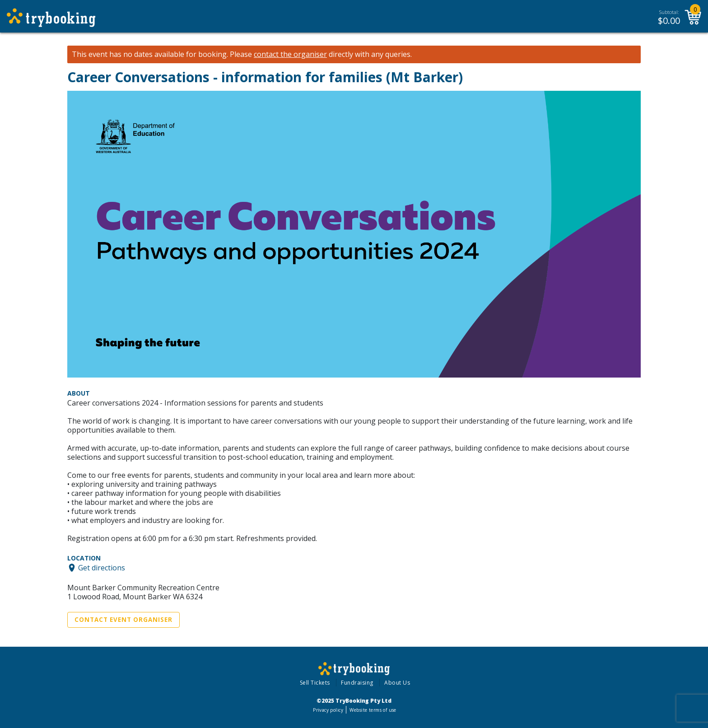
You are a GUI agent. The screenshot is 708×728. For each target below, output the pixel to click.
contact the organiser (290, 54)
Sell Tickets (315, 683)
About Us (397, 683)
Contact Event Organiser (123, 620)
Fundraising (357, 683)
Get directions (102, 568)
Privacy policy (328, 710)
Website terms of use (373, 710)
